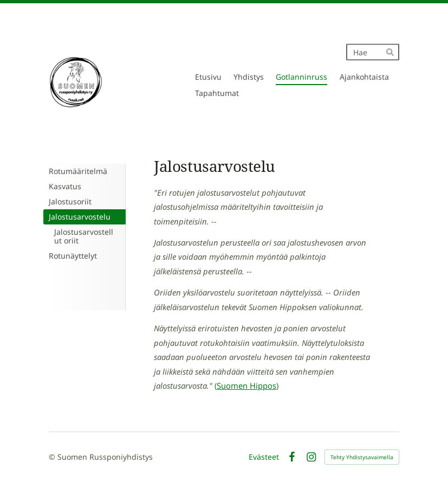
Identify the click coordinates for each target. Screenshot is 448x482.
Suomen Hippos (246, 385)
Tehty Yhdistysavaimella (362, 457)
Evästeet (264, 457)
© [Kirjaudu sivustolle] (53, 457)
